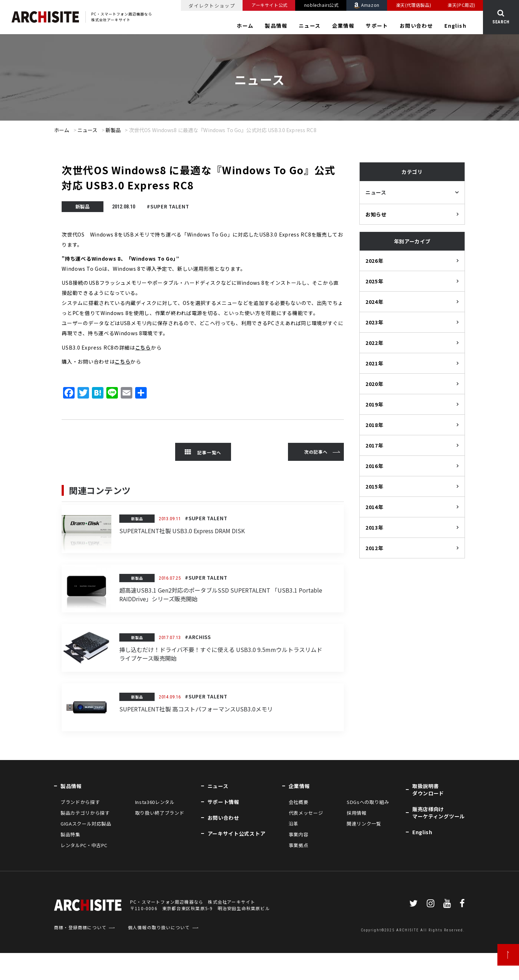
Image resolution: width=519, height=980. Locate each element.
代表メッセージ (306, 813)
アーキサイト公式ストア (237, 833)
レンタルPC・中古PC (84, 845)
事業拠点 (299, 845)
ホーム (245, 26)
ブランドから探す (80, 802)
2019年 (374, 404)
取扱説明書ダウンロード (428, 790)
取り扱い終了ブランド (160, 813)
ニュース (310, 26)
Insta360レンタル (155, 802)
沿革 (294, 824)
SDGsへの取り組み (368, 802)
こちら (143, 347)
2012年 (374, 548)
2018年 (374, 425)
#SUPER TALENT (168, 206)
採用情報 (357, 813)
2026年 (374, 261)
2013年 (374, 527)
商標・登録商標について (80, 927)
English (455, 26)
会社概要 (299, 802)
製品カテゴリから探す (85, 813)
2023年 (374, 322)
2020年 (374, 384)
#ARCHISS (198, 637)
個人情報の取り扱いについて (159, 927)
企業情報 (343, 26)
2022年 (374, 343)
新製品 (113, 130)
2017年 (374, 445)
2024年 (374, 302)
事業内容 (299, 834)
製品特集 (70, 834)
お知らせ (376, 214)
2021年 (374, 363)
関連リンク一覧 (364, 824)
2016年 (374, 466)
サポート (377, 26)
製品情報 (276, 26)
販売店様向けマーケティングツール (439, 813)
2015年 (374, 486)
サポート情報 (223, 802)
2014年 (374, 507)
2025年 (374, 281)
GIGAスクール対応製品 (86, 824)
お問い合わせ (416, 26)
